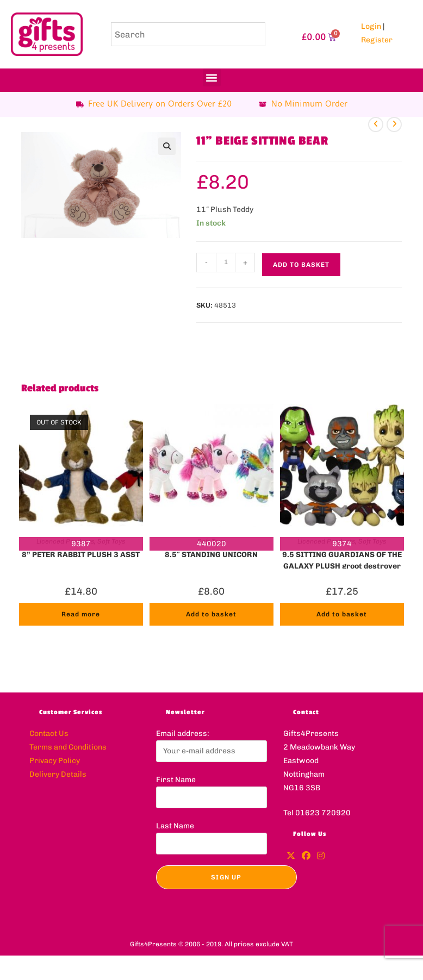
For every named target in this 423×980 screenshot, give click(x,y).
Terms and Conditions (68, 747)
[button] (212, 77)
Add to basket (301, 265)
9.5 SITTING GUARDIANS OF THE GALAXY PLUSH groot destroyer (342, 559)
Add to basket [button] (211, 614)
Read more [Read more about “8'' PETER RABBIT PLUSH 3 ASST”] (81, 614)
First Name (176, 780)
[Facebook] (306, 856)
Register (377, 40)
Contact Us (49, 734)
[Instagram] (321, 856)
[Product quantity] (226, 263)
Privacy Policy (55, 761)
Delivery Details (58, 774)
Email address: (183, 734)
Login (371, 26)
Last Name (175, 826)
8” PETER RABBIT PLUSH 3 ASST (81, 555)
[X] (291, 856)
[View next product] (394, 124)
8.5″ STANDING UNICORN (211, 555)
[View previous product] (376, 124)
